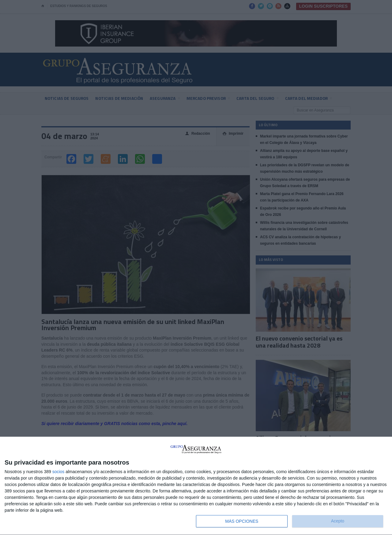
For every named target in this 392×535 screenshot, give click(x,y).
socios (58, 472)
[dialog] (196, 486)
